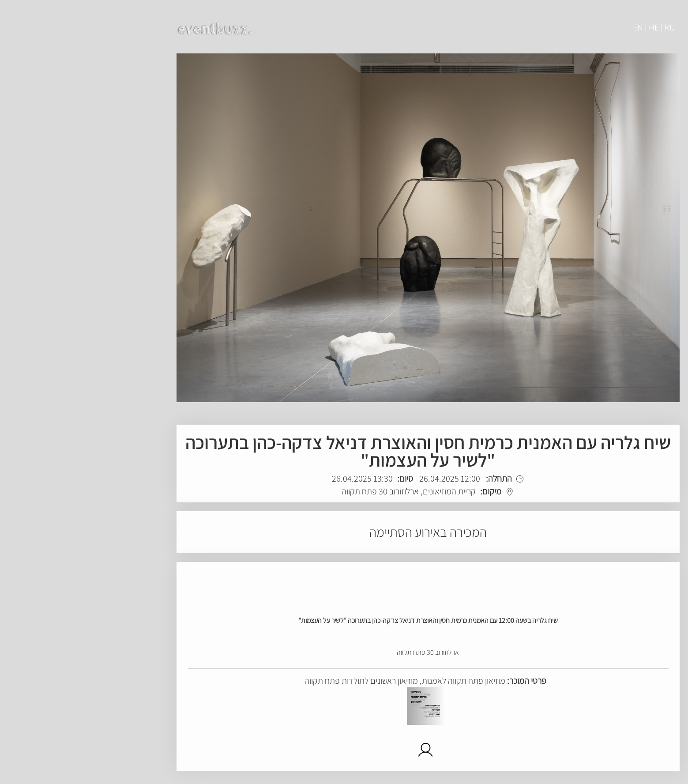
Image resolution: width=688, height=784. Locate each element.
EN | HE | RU (570, 27)
